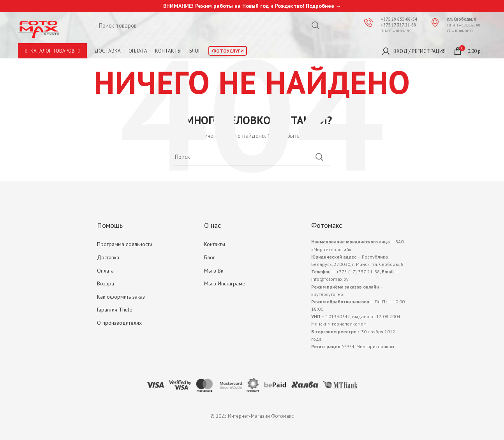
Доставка (108, 51)
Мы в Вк (214, 271)
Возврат (107, 283)
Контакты (215, 244)
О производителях (119, 323)
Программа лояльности (125, 244)
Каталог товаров (53, 51)
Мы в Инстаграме (225, 283)
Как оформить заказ (121, 297)
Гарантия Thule (115, 310)
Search (319, 157)
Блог (210, 257)
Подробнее (320, 6)
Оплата (105, 271)
